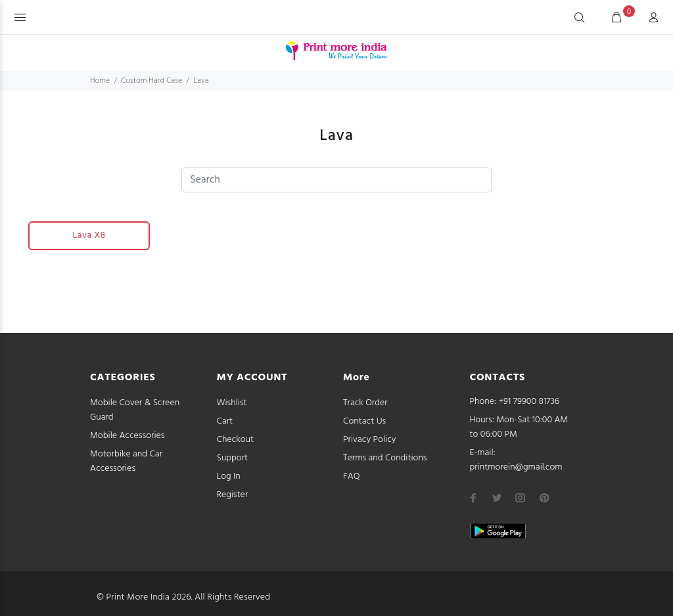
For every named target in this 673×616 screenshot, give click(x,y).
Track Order (365, 403)
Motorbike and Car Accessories (126, 461)
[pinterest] (544, 498)
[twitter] (497, 498)
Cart (225, 421)
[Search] (580, 18)
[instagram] (521, 498)
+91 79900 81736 (529, 402)
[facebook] (473, 498)
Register (233, 495)
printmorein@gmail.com (516, 467)
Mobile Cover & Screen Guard (135, 410)
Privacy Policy (370, 440)
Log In (229, 476)
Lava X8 (89, 235)
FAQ (352, 476)
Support (233, 458)
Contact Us (364, 421)
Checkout (236, 440)
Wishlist (232, 403)
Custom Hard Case (151, 81)
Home (100, 81)
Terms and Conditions (385, 458)
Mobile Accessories (127, 436)
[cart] (616, 18)
